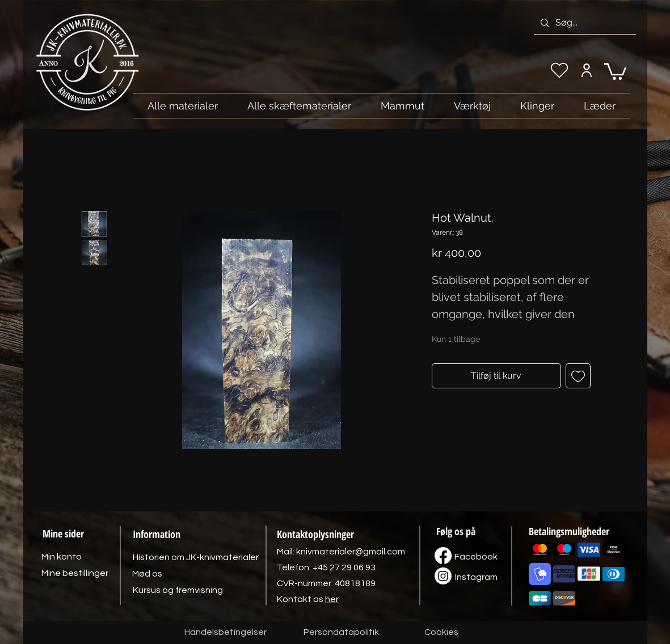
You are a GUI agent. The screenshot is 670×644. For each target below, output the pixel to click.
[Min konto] (587, 70)
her (332, 599)
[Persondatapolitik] (342, 633)
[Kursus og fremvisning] (178, 590)
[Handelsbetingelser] (226, 633)
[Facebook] (476, 557)
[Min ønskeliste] (559, 70)
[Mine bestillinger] (75, 573)
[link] (615, 71)
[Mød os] (148, 574)
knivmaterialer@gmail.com (351, 552)
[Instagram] (477, 577)
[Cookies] (441, 633)
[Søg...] (584, 23)
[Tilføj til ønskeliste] (578, 376)
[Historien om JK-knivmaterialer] (196, 557)
